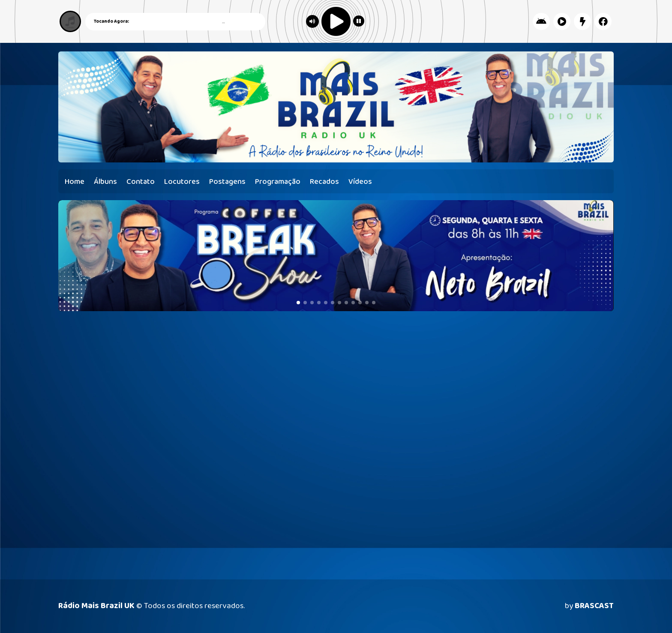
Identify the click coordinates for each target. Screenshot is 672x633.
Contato (141, 182)
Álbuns (105, 182)
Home (75, 182)
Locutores (182, 182)
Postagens (227, 182)
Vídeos (360, 182)
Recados (324, 182)
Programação (278, 182)
